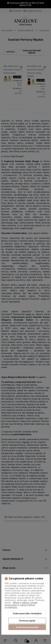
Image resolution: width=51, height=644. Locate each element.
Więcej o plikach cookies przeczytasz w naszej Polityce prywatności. (21, 605)
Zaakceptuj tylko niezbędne (27, 613)
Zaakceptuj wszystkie (27, 627)
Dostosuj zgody (27, 621)
